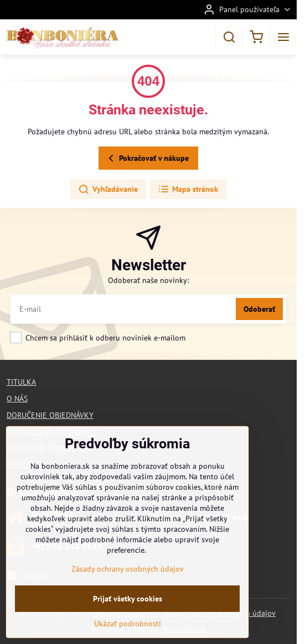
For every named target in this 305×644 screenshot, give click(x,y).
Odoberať (259, 309)
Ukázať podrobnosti (128, 631)
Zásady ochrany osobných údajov (128, 576)
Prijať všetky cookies (128, 606)
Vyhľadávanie (108, 190)
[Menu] (283, 37)
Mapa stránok (188, 190)
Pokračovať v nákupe (147, 158)
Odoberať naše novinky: (148, 280)
